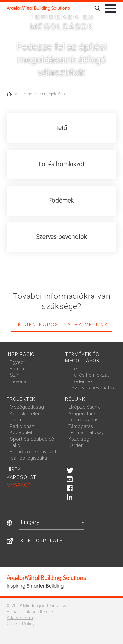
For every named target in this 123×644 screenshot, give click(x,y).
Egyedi (17, 362)
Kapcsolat (21, 477)
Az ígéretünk (82, 414)
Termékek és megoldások (82, 358)
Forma (17, 369)
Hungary (51, 522)
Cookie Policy (21, 624)
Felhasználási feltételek (30, 612)
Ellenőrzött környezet (33, 452)
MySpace (19, 485)
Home (9, 94)
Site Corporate (41, 541)
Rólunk (75, 399)
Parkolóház (22, 426)
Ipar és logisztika (28, 458)
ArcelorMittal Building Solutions (38, 8)
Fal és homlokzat (90, 375)
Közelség (79, 439)
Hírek (14, 469)
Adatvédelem (20, 618)
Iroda (15, 420)
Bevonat (19, 381)
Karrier (75, 445)
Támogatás (81, 426)
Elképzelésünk (84, 407)
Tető (76, 369)
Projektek (21, 399)
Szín (15, 375)
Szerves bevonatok (93, 388)
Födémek (82, 381)
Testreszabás (83, 420)
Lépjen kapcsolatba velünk (61, 325)
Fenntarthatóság (86, 432)
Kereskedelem (26, 414)
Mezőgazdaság (27, 407)
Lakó (15, 445)
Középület (21, 432)
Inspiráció (21, 354)
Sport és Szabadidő (32, 439)
